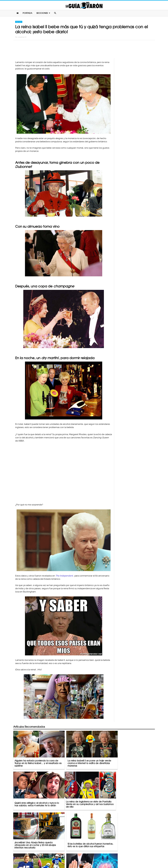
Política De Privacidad (81, 856)
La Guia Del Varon (84, 5)
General (19, 22)
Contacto (65, 856)
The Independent (64, 576)
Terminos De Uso (101, 856)
